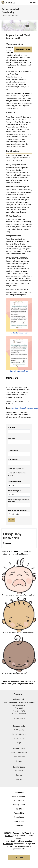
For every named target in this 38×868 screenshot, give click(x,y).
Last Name (11, 438)
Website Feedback (19, 796)
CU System (19, 801)
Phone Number (13, 450)
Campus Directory (19, 739)
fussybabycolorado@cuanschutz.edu (25, 408)
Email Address (13, 459)
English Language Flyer (19, 333)
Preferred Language (14, 491)
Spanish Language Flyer (19, 371)
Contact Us (19, 792)
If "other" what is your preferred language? (18, 501)
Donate (19, 761)
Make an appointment (19, 752)
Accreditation (19, 817)
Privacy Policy (19, 805)
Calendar (19, 775)
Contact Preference (14, 482)
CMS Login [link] (19, 857)
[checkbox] (8, 473)
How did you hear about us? (17, 511)
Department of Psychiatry (10, 11)
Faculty (19, 779)
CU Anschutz (19, 730)
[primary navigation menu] (34, 3)
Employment (19, 821)
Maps (19, 743)
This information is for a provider (17, 474)
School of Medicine (10, 16)
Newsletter (19, 771)
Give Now (19, 825)
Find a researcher (19, 757)
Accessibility (19, 813)
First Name (11, 427)
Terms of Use (19, 809)
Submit (12, 520)
